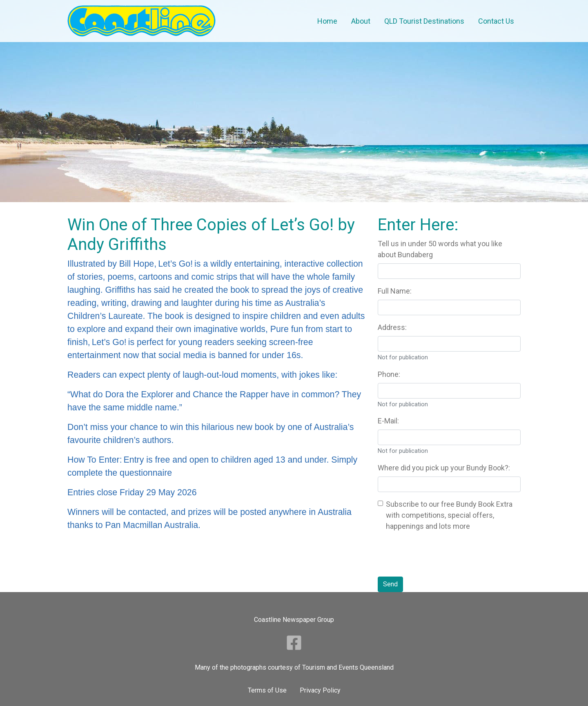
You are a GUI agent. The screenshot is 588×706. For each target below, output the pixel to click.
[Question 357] (449, 271)
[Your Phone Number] (449, 391)
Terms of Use (267, 690)
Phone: (389, 374)
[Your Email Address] (449, 437)
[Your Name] (449, 307)
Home (327, 21)
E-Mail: (388, 421)
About (361, 21)
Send (390, 584)
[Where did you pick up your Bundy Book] (449, 484)
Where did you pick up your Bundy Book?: (444, 468)
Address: (392, 327)
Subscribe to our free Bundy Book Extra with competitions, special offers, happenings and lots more (449, 515)
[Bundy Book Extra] (380, 503)
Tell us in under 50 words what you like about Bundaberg (440, 249)
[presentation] (440, 554)
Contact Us (496, 21)
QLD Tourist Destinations (424, 21)
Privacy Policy (320, 690)
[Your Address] (449, 344)
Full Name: (395, 291)
